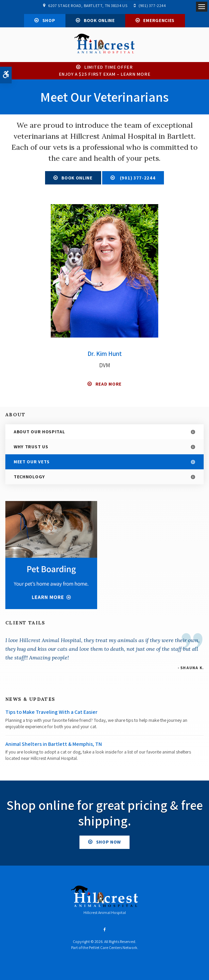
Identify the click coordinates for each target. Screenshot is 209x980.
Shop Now (109, 844)
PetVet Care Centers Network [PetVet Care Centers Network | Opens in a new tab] (113, 949)
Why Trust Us (31, 448)
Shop (49, 20)
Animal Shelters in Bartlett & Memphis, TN (54, 746)
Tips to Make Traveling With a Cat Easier (51, 714)
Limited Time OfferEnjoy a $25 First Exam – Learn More (105, 72)
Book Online (99, 20)
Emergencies (159, 20)
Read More (109, 386)
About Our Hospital (39, 433)
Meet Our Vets (32, 463)
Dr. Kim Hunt (104, 356)
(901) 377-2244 (152, 6)
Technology (29, 478)
